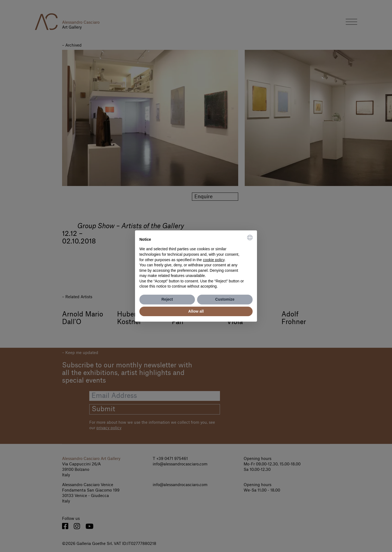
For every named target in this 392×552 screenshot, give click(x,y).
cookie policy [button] (214, 260)
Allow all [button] (196, 311)
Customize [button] (225, 299)
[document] (196, 262)
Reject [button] (167, 299)
